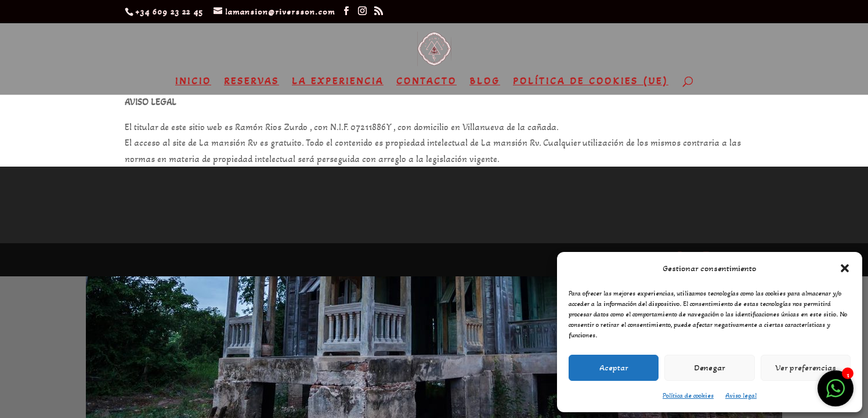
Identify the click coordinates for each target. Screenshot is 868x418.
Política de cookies (688, 395)
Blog (485, 82)
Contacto (426, 82)
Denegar (710, 367)
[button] (845, 268)
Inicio (193, 82)
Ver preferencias (806, 367)
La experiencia (338, 82)
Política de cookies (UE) (591, 82)
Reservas (252, 82)
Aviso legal (741, 395)
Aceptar (614, 367)
